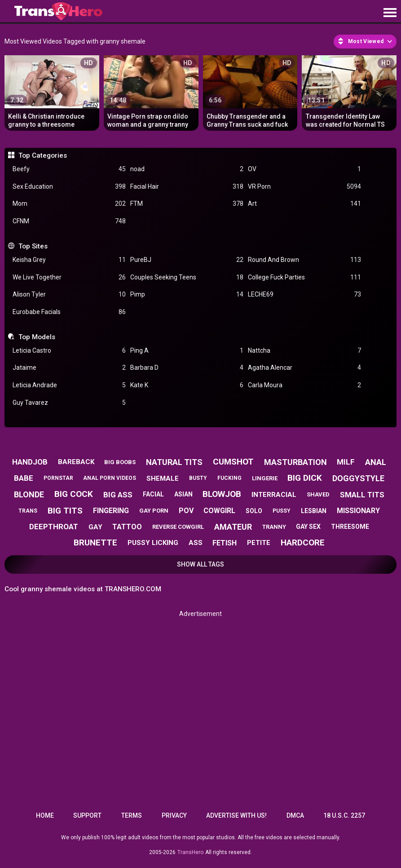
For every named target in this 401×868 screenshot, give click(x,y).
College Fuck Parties (304, 277)
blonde (29, 494)
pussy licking (153, 543)
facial (153, 494)
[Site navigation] (390, 13)
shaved (318, 494)
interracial (274, 495)
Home (45, 815)
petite (259, 543)
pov (186, 511)
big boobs (120, 462)
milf (346, 462)
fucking (229, 478)
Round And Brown (304, 260)
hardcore (303, 542)
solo (254, 511)
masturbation (295, 462)
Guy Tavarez (69, 403)
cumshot (233, 462)
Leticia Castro (69, 351)
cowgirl (219, 511)
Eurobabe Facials (69, 312)
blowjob (222, 494)
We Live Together (69, 277)
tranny (274, 527)
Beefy (69, 169)
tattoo (127, 527)
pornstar (58, 478)
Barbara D (187, 368)
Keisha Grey (69, 260)
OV (304, 169)
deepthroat (54, 527)
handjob (30, 462)
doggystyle (358, 478)
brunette (95, 542)
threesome (350, 527)
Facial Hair (187, 187)
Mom (69, 204)
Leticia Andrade (69, 385)
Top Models (37, 337)
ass (196, 543)
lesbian (314, 511)
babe (24, 478)
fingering (111, 511)
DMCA (295, 815)
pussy (282, 511)
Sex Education (69, 187)
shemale (163, 478)
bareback (76, 462)
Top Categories (43, 155)
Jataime (69, 368)
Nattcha (304, 351)
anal (376, 462)
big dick (305, 478)
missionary (358, 511)
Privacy (174, 815)
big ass (118, 495)
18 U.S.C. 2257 (344, 815)
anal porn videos (110, 478)
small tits (362, 495)
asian (183, 494)
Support (87, 815)
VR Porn (304, 187)
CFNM (69, 221)
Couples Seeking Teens (187, 277)
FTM (187, 204)
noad (187, 169)
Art (304, 204)
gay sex (308, 527)
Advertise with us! (236, 815)
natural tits (174, 462)
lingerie (265, 478)
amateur (233, 527)
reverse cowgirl (178, 527)
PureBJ (187, 260)
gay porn (154, 511)
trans (28, 511)
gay (95, 527)
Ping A (187, 351)
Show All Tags (200, 564)
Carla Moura (304, 385)
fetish (225, 543)
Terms (132, 815)
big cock (74, 494)
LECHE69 (304, 294)
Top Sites (33, 246)
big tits (65, 511)
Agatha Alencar (304, 368)
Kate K (187, 385)
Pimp (187, 294)
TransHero (190, 852)
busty (198, 478)
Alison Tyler (69, 294)
